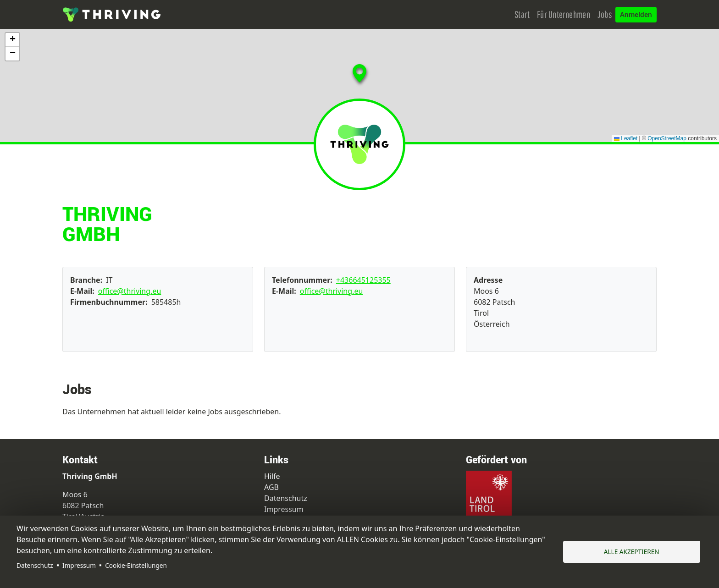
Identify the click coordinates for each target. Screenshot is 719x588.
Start (522, 14)
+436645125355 (363, 280)
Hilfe (272, 476)
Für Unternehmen (564, 14)
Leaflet (626, 138)
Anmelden (636, 15)
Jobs (605, 14)
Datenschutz (35, 565)
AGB (271, 487)
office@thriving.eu (130, 291)
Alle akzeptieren (632, 552)
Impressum (79, 565)
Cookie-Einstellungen (136, 565)
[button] (364, 89)
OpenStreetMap (667, 138)
